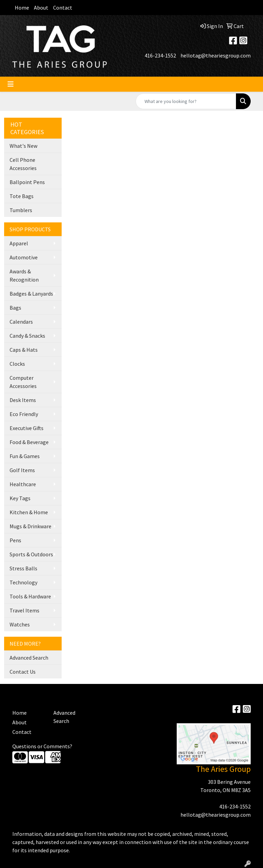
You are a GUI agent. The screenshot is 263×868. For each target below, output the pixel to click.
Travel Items (24, 610)
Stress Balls (23, 568)
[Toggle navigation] (11, 84)
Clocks (17, 364)
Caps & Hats (24, 350)
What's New (23, 146)
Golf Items (22, 470)
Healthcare (23, 484)
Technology (23, 582)
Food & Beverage (29, 442)
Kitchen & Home (29, 512)
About (41, 8)
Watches (20, 624)
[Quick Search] (186, 101)
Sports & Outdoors (31, 554)
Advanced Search (29, 658)
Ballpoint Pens (27, 182)
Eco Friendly (24, 414)
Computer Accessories (23, 382)
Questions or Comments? (42, 746)
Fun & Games (25, 456)
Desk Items (23, 400)
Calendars (21, 322)
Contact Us (23, 672)
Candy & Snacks (27, 336)
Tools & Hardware (30, 596)
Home (22, 8)
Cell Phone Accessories (23, 164)
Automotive (24, 257)
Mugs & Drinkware (30, 526)
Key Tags (20, 498)
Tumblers (21, 210)
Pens (15, 540)
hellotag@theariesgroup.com (216, 55)
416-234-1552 (160, 55)
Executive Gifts (27, 428)
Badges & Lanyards (31, 294)
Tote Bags (22, 196)
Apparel (19, 243)
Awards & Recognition (24, 275)
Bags (15, 308)
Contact (63, 8)
